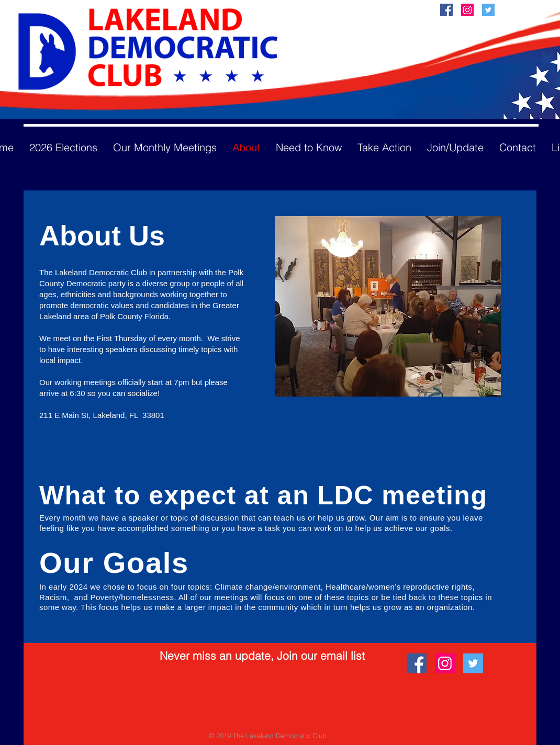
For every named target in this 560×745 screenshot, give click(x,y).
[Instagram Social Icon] (467, 10)
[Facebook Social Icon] (446, 10)
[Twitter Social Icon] (488, 10)
